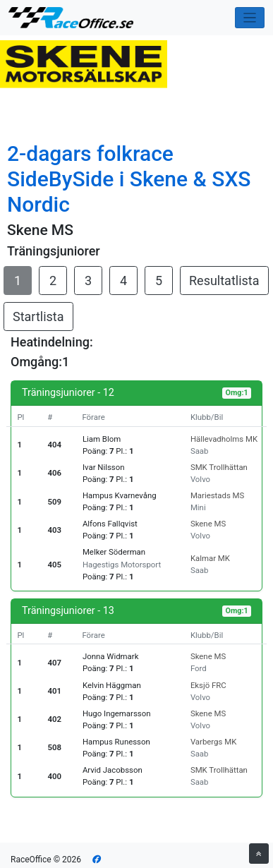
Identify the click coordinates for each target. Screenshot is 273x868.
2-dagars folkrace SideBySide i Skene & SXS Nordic (129, 179)
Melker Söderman (114, 552)
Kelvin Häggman (112, 685)
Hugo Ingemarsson (117, 713)
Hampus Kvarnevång (120, 495)
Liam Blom (102, 439)
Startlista (38, 317)
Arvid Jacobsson (113, 770)
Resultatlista (224, 281)
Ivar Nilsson (104, 467)
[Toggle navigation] (250, 18)
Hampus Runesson (116, 742)
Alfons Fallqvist (110, 524)
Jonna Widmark (111, 656)
